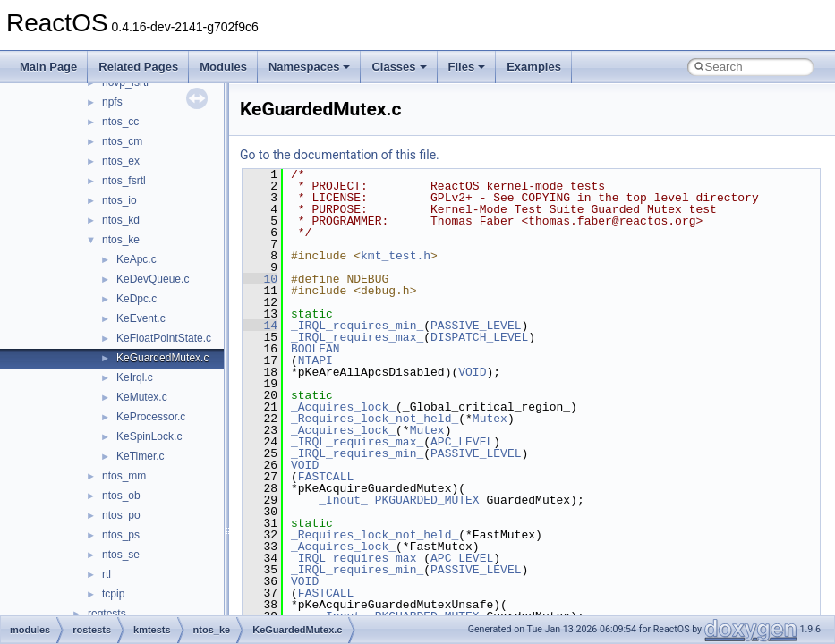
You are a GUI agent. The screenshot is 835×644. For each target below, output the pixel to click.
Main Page (48, 67)
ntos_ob (121, 496)
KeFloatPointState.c (164, 338)
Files (467, 67)
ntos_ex (121, 161)
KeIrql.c (135, 377)
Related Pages (138, 67)
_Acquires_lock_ (343, 407)
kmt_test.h (396, 256)
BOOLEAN (315, 349)
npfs (112, 102)
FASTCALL (326, 477)
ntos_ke (121, 240)
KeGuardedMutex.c (162, 358)
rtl (107, 574)
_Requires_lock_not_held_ (375, 419)
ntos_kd (121, 220)
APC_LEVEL (462, 442)
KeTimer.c (141, 456)
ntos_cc (120, 122)
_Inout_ (343, 500)
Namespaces (310, 67)
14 (260, 326)
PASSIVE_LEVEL (476, 326)
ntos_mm (124, 476)
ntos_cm (122, 141)
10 (260, 279)
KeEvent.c (141, 318)
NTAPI (315, 360)
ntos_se (121, 555)
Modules (223, 67)
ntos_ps (121, 535)
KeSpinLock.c (149, 436)
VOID (472, 372)
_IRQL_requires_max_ (357, 337)
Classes (399, 67)
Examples (534, 67)
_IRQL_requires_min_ (357, 326)
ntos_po (121, 515)
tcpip (113, 594)
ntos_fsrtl (124, 181)
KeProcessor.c (151, 417)
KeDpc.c (136, 299)
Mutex (490, 419)
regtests (107, 614)
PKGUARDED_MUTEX (427, 500)
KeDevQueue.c (153, 279)
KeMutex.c (142, 397)
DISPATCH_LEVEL (479, 337)
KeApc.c (136, 259)
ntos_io (119, 200)
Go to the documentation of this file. (340, 155)
